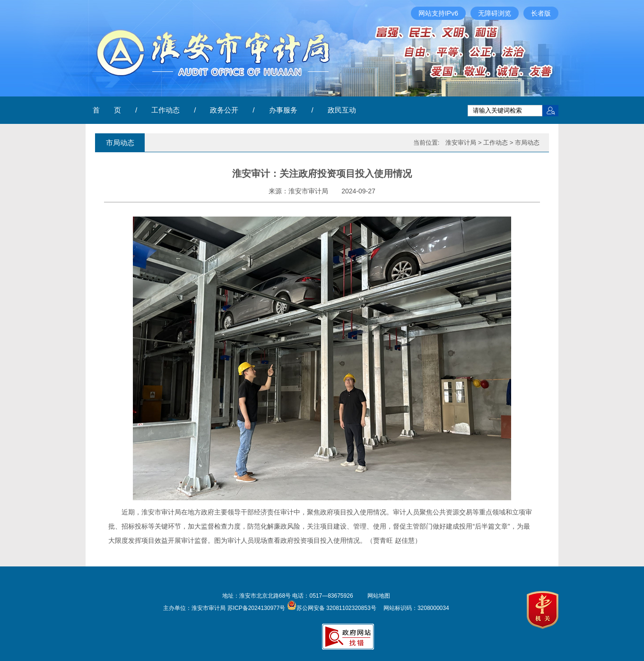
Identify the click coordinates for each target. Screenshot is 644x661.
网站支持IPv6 (438, 13)
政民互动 (342, 110)
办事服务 (283, 110)
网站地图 (379, 596)
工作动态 (165, 110)
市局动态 (527, 143)
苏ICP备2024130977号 (257, 608)
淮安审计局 (461, 143)
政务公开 (224, 110)
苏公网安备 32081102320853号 (332, 608)
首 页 (107, 110)
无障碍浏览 (495, 13)
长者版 (541, 13)
